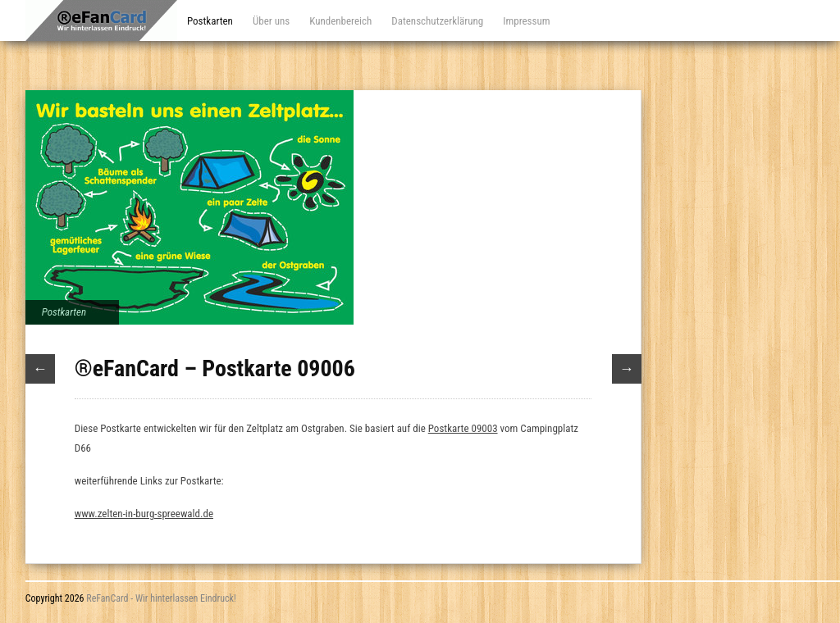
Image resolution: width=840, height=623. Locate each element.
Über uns (271, 21)
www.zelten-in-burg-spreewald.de (144, 514)
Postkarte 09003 (463, 428)
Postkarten (210, 21)
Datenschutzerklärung (437, 21)
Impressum (526, 21)
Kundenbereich (340, 21)
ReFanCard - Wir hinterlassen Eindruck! (161, 598)
